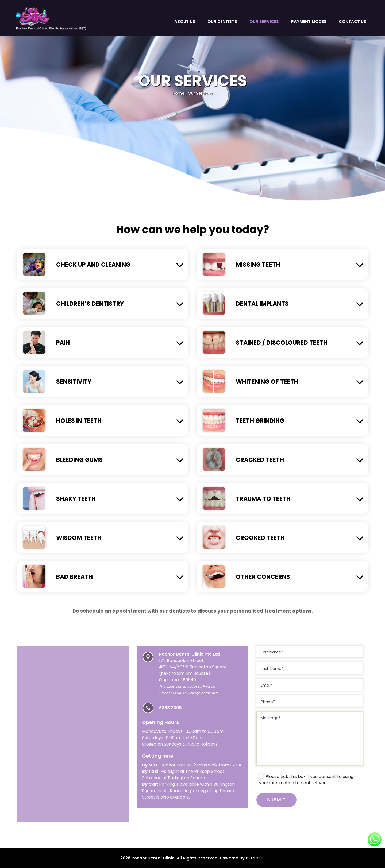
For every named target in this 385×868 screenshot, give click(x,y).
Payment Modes (309, 22)
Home (178, 93)
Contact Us (353, 22)
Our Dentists (222, 22)
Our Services (264, 22)
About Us (185, 22)
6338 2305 (170, 708)
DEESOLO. (255, 858)
